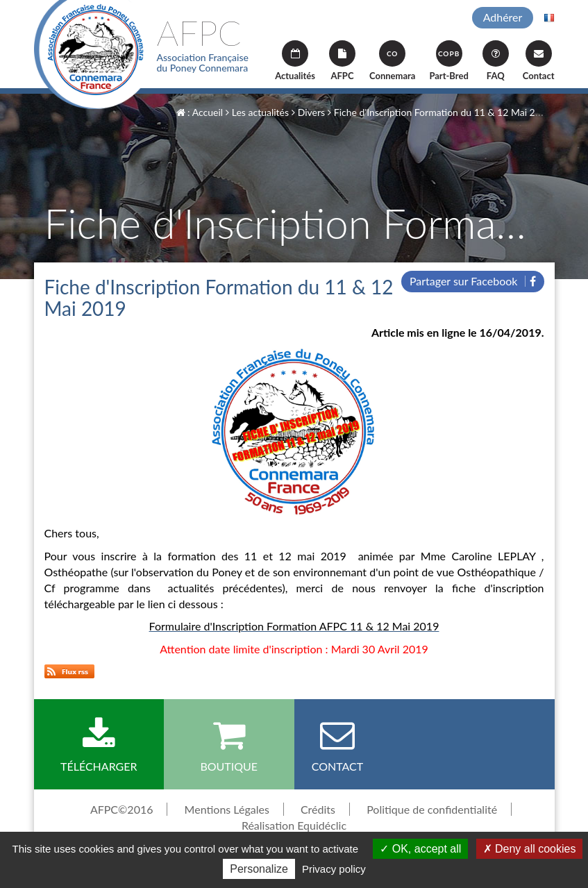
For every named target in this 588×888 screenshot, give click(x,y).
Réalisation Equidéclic (294, 825)
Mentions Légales (227, 809)
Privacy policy (334, 869)
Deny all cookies (530, 849)
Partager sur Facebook (473, 281)
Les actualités (257, 112)
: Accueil (200, 112)
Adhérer (503, 17)
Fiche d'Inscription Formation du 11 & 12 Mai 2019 (440, 112)
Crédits (318, 809)
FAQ (496, 61)
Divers (308, 112)
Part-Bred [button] (448, 61)
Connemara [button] (392, 61)
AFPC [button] (342, 61)
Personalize (259, 869)
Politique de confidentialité (432, 809)
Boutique (229, 745)
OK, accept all (420, 849)
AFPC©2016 (122, 809)
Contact (539, 61)
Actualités (295, 61)
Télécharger (99, 745)
